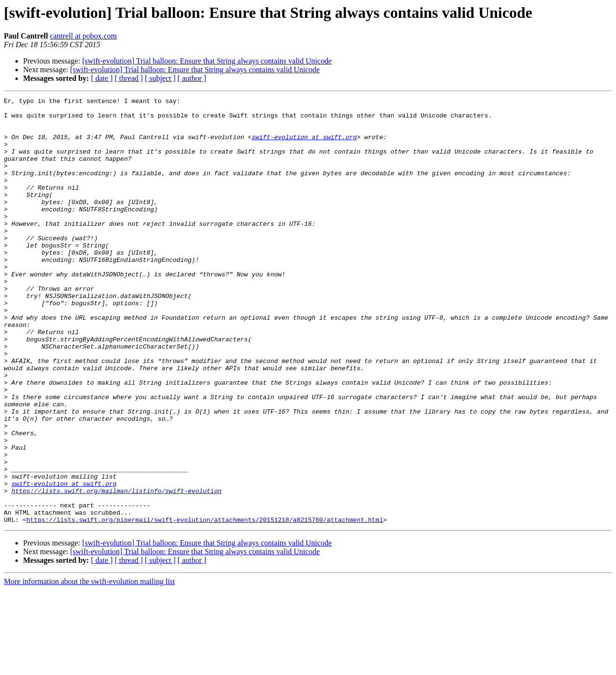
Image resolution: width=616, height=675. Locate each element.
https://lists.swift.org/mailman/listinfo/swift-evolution (117, 570)
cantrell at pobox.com (83, 36)
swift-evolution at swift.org (304, 145)
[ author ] (192, 78)
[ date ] (102, 78)
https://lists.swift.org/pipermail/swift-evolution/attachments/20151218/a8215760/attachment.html (205, 605)
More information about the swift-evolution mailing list (90, 667)
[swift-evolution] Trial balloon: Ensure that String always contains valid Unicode (207, 61)
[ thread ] (129, 78)
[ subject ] (160, 78)
